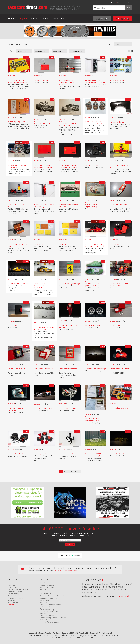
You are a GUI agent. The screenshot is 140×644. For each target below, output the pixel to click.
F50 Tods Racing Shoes (118, 244)
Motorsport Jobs (46, 607)
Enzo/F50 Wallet (14, 325)
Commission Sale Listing (49, 598)
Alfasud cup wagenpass (16, 122)
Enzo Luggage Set (40, 454)
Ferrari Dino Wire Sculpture (120, 454)
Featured (11, 585)
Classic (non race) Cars (49, 611)
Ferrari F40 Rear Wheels (93, 325)
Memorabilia (45, 613)
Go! (129, 8)
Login (119, 3)
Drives (42, 592)
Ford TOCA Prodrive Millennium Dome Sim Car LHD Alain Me (43, 286)
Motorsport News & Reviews (51, 605)
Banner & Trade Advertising (18, 589)
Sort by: (108, 44)
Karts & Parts (45, 600)
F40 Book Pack (39, 244)
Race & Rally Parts (47, 585)
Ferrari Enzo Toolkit (92, 165)
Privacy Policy (13, 594)
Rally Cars (44, 589)
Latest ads (102, 19)
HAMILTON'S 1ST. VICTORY (42, 124)
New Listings (13, 587)
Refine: (11, 51)
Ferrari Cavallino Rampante (69, 454)
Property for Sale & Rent (49, 622)
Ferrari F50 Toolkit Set (16, 454)
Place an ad (122, 19)
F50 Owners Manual (41, 80)
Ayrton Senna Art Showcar (43, 408)
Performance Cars (47, 609)
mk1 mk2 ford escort (117, 122)
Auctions (43, 602)
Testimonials (13, 596)
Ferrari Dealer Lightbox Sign (69, 284)
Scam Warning (13, 602)
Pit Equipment (45, 594)
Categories (23, 19)
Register (128, 3)
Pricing (35, 19)
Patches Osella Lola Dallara (120, 80)
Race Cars (44, 583)
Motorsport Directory (48, 616)
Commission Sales (15, 592)
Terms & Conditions (15, 598)
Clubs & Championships (49, 620)
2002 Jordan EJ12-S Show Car (18, 284)
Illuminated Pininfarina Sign (95, 369)
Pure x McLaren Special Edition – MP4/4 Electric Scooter (68, 82)
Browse (11, 583)
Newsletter (58, 19)
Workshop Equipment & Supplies (53, 596)
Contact (45, 19)
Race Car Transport (47, 587)
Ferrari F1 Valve (116, 325)
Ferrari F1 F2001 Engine (68, 408)
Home (11, 19)
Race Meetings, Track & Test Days (53, 618)
